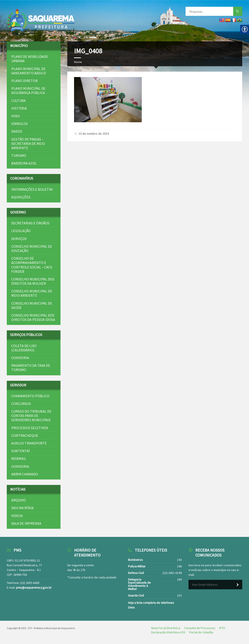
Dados (17, 131)
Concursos (21, 404)
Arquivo (19, 500)
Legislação (21, 231)
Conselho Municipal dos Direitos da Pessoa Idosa (33, 317)
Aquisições (21, 197)
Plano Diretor (24, 81)
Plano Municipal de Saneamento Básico (29, 71)
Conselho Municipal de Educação (32, 248)
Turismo (19, 155)
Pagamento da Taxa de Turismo (31, 368)
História (19, 108)
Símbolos (20, 124)
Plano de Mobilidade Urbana (30, 59)
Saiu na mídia (22, 508)
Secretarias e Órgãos (30, 223)
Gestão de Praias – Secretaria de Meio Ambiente (28, 143)
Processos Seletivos (30, 428)
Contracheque (25, 435)
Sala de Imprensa (26, 523)
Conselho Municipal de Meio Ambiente (32, 293)
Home (78, 62)
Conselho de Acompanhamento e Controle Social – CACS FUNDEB (32, 265)
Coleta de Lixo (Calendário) (24, 348)
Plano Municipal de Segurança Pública (28, 90)
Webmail (19, 458)
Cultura (19, 101)
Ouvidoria (20, 358)
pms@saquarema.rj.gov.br (34, 588)
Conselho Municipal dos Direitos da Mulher (33, 281)
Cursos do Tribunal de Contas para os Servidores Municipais (31, 416)
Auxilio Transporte (29, 443)
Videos (17, 516)
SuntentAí (21, 451)
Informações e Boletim (32, 189)
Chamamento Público (30, 396)
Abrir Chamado (25, 474)
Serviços (19, 239)
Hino (16, 116)
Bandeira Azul (24, 163)
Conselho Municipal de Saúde (32, 305)
